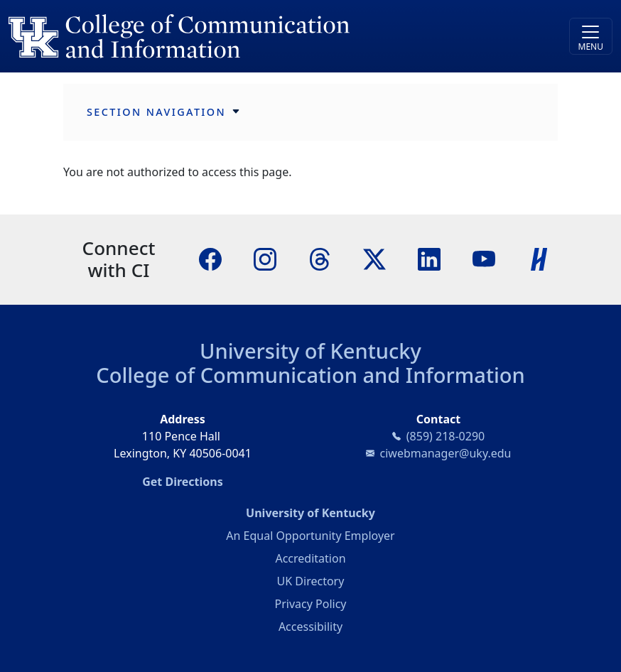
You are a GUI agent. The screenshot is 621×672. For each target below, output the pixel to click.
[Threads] (320, 259)
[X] (374, 259)
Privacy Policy (311, 604)
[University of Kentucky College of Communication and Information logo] (235, 36)
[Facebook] (210, 259)
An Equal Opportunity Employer (310, 536)
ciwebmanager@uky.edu (446, 453)
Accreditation (310, 558)
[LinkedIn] (429, 259)
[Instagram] (265, 259)
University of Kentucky (310, 351)
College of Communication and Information (310, 375)
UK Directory (311, 581)
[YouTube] (484, 259)
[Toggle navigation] (591, 36)
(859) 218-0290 (445, 436)
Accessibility (310, 627)
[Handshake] (539, 259)
